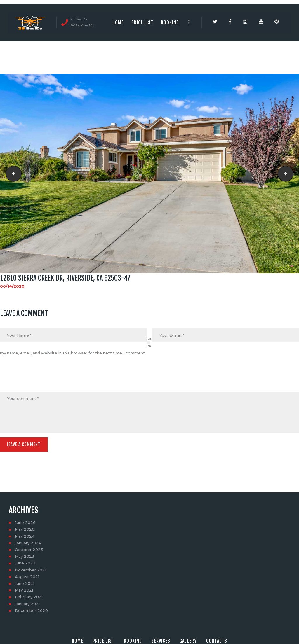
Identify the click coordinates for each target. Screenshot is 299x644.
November (31, 569)
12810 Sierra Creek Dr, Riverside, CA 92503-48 (291, 174)
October (29, 549)
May (25, 528)
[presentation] (44, 378)
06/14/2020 (12, 286)
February (29, 596)
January (28, 542)
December (31, 610)
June (25, 521)
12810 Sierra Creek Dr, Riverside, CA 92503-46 (12, 174)
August (27, 576)
